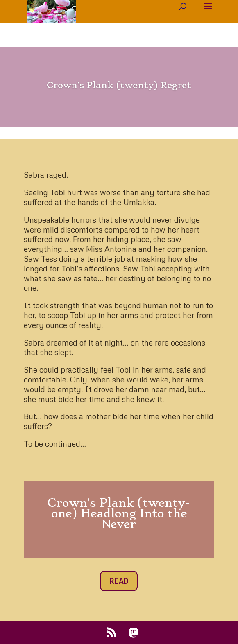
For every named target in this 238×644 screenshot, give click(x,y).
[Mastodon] (134, 633)
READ (119, 581)
